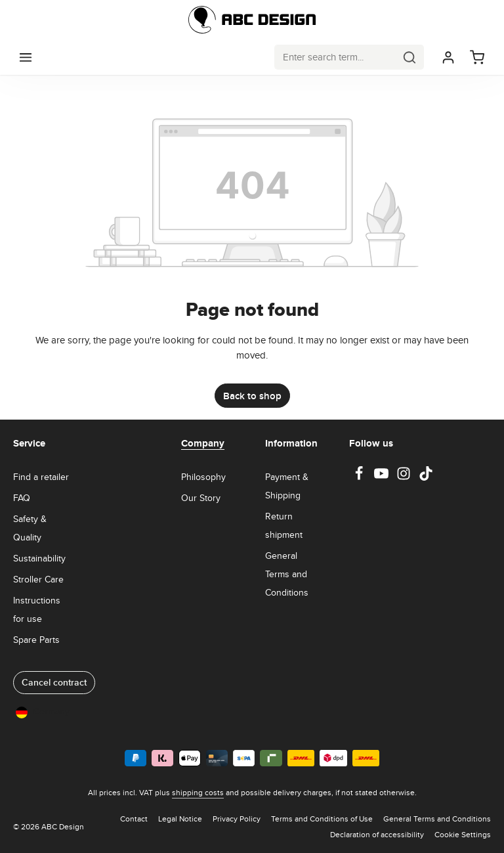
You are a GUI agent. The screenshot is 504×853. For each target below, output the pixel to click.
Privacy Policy (237, 819)
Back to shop (252, 396)
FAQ (22, 498)
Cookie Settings (463, 834)
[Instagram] (405, 477)
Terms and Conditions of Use (322, 819)
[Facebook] (360, 477)
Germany (43, 711)
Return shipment (284, 525)
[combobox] (335, 57)
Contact (134, 819)
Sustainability (39, 558)
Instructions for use (37, 609)
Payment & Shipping (287, 486)
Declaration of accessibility (377, 834)
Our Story (201, 498)
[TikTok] (426, 477)
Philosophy (203, 477)
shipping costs (198, 792)
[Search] (410, 57)
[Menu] (26, 57)
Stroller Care (38, 579)
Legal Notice (180, 819)
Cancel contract (54, 682)
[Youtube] (383, 477)
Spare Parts (36, 640)
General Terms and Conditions (287, 574)
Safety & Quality (30, 528)
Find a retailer (41, 477)
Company (203, 443)
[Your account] (448, 57)
